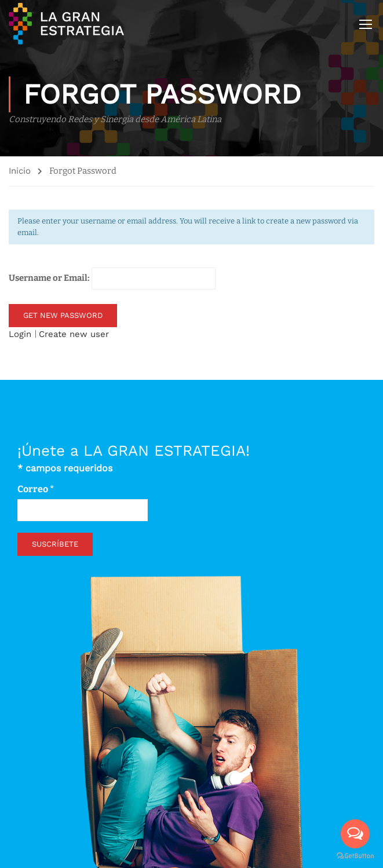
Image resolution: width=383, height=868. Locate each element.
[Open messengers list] (355, 834)
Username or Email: (112, 279)
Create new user (74, 334)
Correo (36, 489)
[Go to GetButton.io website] (355, 856)
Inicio (20, 171)
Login (21, 334)
